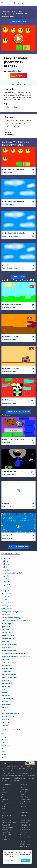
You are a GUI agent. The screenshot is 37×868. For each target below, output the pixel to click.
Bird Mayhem (6, 695)
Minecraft (5, 740)
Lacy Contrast (9, 506)
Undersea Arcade (7, 698)
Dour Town (8, 172)
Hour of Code (6, 839)
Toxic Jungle (6, 591)
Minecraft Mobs (7, 825)
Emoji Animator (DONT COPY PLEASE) (14, 169)
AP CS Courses (25, 830)
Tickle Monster (7, 609)
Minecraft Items (7, 832)
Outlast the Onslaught (9, 645)
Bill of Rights (6, 719)
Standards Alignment (27, 837)
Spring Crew (8, 538)
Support (4, 792)
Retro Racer (5, 642)
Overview (23, 787)
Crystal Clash (6, 686)
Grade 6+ (4, 567)
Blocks (4, 755)
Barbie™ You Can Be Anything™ (12, 573)
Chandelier (6, 503)
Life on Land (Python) (9, 651)
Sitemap (4, 801)
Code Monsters (7, 600)
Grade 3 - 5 (5, 564)
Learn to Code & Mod (11, 730)
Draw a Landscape (8, 662)
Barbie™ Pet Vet (7, 570)
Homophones (6, 671)
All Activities (6, 558)
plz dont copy (7, 265)
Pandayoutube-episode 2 (11, 336)
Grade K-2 (5, 561)
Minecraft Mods (7, 834)
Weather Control (7, 603)
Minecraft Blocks (7, 827)
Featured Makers (26, 799)
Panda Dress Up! (8, 400)
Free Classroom (25, 820)
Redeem (23, 794)
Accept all (25, 860)
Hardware (5, 725)
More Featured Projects (18, 547)
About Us (5, 789)
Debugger (5, 707)
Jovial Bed (8, 443)
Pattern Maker (6, 704)
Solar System (6, 680)
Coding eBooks (7, 804)
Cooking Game (6, 633)
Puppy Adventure (7, 683)
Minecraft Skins (7, 820)
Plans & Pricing (25, 801)
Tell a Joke (5, 692)
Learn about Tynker (18, 21)
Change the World (8, 636)
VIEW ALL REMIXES (19, 277)
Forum (4, 806)
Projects (21, 11)
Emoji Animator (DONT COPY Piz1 (14, 201)
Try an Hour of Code (11, 554)
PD (21, 839)
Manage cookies (9, 860)
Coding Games (6, 815)
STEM (3, 710)
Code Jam (5, 837)
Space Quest (6, 627)
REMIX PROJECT (19, 76)
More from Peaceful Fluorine (19, 412)
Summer (23, 806)
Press (3, 794)
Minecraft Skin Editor (9, 823)
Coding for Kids (10, 11)
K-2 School (24, 832)
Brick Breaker (6, 597)
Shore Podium (9, 204)
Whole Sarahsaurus (11, 268)
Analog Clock (6, 722)
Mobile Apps (6, 799)
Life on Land (6, 615)
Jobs (3, 797)
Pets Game (5, 630)
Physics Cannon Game (9, 677)
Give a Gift (24, 792)
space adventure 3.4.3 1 (10, 471)
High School (24, 827)
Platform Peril (6, 648)
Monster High (6, 624)
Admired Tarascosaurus (12, 236)
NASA (3, 689)
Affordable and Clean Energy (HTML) (14, 654)
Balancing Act (6, 606)
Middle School (25, 825)
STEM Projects (25, 844)
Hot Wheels (5, 582)
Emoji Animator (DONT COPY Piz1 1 (14, 233)
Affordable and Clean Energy (11, 618)
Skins (3, 749)
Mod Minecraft (6, 594)
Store (3, 809)
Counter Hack (6, 588)
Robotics (4, 743)
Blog (3, 787)
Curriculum (24, 789)
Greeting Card (7, 535)
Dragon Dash (6, 585)
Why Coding (24, 797)
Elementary (24, 823)
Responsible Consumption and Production (16, 621)
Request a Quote (26, 846)
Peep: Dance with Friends (10, 713)
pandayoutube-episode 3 (11, 368)
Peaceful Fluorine (14, 71)
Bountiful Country (10, 474)
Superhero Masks (7, 665)
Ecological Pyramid (8, 668)
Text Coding (5, 746)
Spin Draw (5, 701)
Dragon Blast (6, 576)
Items (3, 752)
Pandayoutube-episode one (12, 304)
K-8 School (24, 834)
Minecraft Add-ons (8, 830)
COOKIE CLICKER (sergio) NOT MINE (14, 439)
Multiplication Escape (9, 674)
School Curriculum (26, 818)
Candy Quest (6, 579)
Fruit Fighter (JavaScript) (10, 612)
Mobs (3, 758)
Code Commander (8, 639)
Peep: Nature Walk (8, 716)
